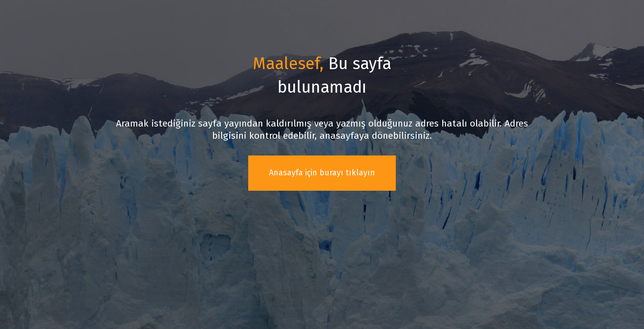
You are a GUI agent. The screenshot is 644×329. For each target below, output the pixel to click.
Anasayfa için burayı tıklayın (322, 173)
